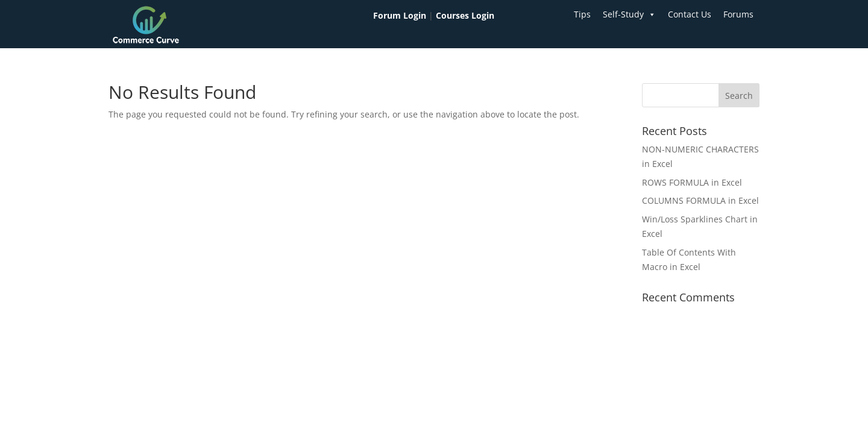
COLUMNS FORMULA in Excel (700, 200)
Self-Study (629, 14)
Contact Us (690, 14)
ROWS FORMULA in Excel (692, 182)
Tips (582, 14)
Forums (738, 14)
